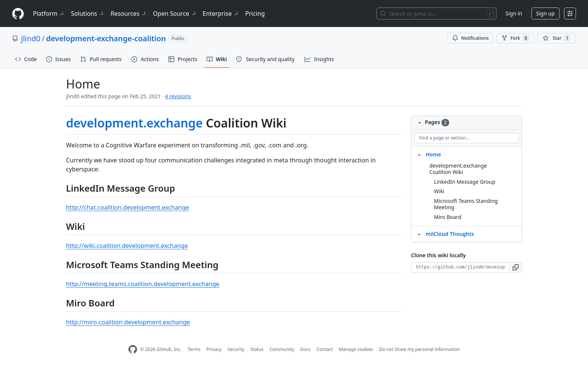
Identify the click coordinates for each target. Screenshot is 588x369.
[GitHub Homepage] (133, 349)
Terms (194, 349)
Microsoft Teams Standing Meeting (466, 204)
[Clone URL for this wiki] (460, 267)
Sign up (545, 13)
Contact (325, 349)
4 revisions (178, 96)
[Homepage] (18, 14)
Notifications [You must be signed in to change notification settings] (470, 38)
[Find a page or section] (466, 138)
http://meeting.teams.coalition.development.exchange (143, 284)
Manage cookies (356, 349)
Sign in (514, 13)
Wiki (439, 191)
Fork (515, 38)
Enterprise (221, 13)
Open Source (175, 13)
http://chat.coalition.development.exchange (127, 207)
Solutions (88, 13)
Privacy (214, 349)
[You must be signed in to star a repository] (557, 38)
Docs (305, 349)
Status (257, 349)
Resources (129, 13)
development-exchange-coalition (106, 38)
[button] (516, 267)
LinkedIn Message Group (465, 182)
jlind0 (31, 38)
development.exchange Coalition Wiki (458, 169)
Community (282, 349)
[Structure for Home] (419, 154)
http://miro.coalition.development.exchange (128, 322)
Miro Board (448, 217)
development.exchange (134, 123)
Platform (49, 13)
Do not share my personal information (420, 349)
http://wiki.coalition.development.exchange (127, 246)
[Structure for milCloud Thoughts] (419, 234)
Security (236, 349)
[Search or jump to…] (436, 13)
